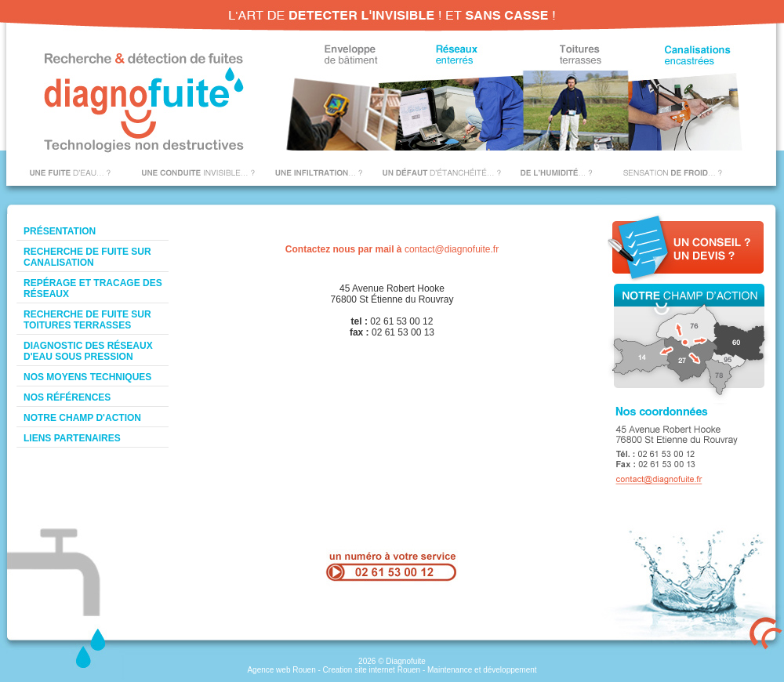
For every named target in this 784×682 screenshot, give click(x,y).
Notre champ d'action (82, 418)
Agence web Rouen (281, 670)
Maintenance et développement (482, 670)
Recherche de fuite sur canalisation (87, 257)
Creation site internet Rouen (372, 670)
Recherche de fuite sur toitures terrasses (87, 320)
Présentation (60, 231)
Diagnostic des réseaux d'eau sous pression (88, 351)
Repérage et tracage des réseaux (93, 288)
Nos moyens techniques (87, 377)
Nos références (67, 397)
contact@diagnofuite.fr (452, 249)
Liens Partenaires (72, 438)
